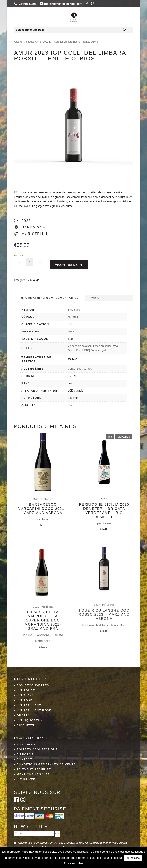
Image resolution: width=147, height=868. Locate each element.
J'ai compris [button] (133, 858)
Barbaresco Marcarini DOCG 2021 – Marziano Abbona (43, 499)
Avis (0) (95, 298)
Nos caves (26, 744)
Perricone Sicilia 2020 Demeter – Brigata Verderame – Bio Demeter (104, 500)
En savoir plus (74, 863)
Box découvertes (33, 685)
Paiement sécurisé (34, 769)
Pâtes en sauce (102, 346)
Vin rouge (29, 42)
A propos (25, 754)
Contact (24, 759)
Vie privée (26, 779)
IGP (70, 324)
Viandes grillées (101, 350)
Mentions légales (33, 774)
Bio (70, 405)
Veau (116, 346)
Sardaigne (74, 310)
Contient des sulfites (80, 369)
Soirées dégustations (37, 749)
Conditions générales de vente (46, 764)
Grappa (23, 715)
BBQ (87, 350)
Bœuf (79, 350)
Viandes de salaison (80, 346)
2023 (71, 331)
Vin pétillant (29, 705)
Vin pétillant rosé (34, 710)
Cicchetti (26, 725)
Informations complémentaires (49, 298)
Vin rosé (25, 700)
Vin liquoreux (30, 720)
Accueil (18, 42)
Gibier (71, 350)
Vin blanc (25, 695)
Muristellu (73, 317)
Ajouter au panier (69, 264)
